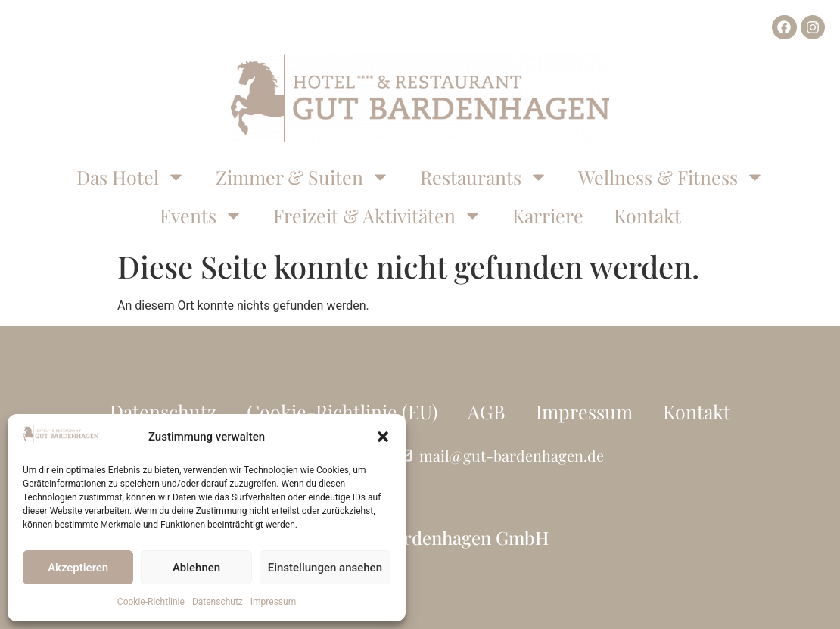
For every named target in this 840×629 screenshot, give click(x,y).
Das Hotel (131, 177)
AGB (487, 411)
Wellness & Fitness (671, 177)
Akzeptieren (78, 568)
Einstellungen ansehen (325, 568)
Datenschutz (218, 602)
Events (201, 215)
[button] (383, 437)
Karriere (548, 215)
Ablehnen (196, 568)
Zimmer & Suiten (303, 177)
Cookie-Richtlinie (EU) (342, 411)
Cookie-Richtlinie (151, 602)
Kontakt (647, 215)
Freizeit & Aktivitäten (378, 215)
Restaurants (484, 177)
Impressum (273, 602)
